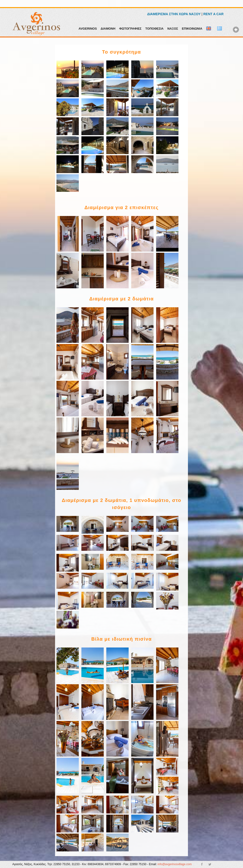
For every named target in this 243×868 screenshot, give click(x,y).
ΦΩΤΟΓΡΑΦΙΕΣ (130, 29)
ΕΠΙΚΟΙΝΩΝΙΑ (192, 29)
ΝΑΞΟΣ (173, 29)
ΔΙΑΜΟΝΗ (108, 29)
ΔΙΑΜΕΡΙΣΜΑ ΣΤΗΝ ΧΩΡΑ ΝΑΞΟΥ (174, 14)
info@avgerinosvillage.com (175, 864)
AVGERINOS (88, 29)
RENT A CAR (213, 14)
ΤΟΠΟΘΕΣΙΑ (154, 29)
